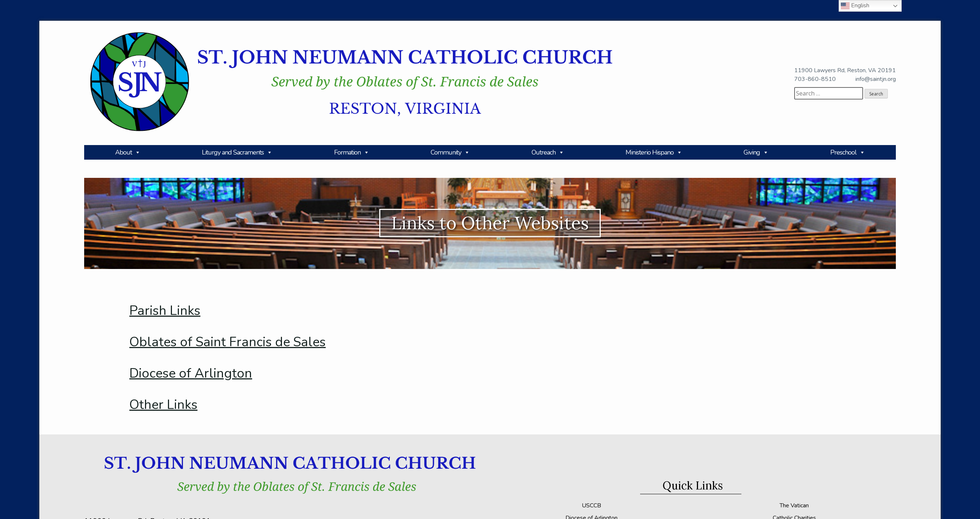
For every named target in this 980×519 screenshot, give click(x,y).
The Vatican (794, 506)
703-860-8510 (815, 79)
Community (450, 152)
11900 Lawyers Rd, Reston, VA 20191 (845, 70)
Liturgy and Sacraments (237, 152)
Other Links (163, 405)
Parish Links (165, 311)
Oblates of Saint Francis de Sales (228, 342)
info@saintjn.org (876, 79)
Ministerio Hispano (654, 152)
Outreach (548, 152)
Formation (352, 152)
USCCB (591, 506)
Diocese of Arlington (191, 373)
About (128, 152)
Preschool (848, 152)
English (855, 6)
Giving (756, 152)
